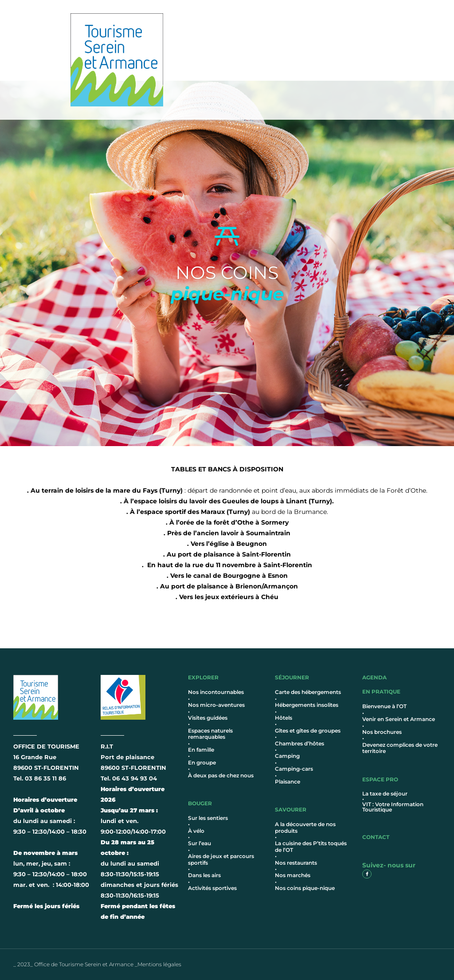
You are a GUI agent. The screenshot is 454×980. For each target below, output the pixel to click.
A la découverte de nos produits (305, 827)
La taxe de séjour (385, 794)
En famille (201, 750)
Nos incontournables (216, 692)
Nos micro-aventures (216, 705)
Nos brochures (382, 732)
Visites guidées (208, 718)
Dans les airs (204, 875)
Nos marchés (293, 875)
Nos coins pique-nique (305, 888)
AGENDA (374, 677)
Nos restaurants (296, 863)
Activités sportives (212, 888)
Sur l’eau (200, 843)
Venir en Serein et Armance (399, 719)
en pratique (381, 692)
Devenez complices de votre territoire (400, 748)
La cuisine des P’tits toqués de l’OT (311, 846)
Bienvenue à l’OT (384, 706)
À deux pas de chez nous (221, 775)
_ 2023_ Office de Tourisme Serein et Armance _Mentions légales (97, 964)
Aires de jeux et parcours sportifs (221, 859)
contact (376, 837)
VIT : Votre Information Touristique (393, 807)
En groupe (202, 762)
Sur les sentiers (208, 818)
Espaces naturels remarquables (210, 734)
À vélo (196, 831)
